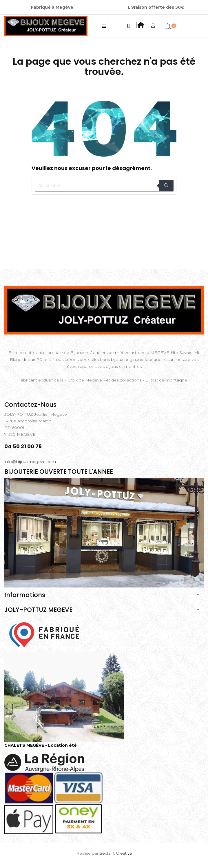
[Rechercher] (104, 186)
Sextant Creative (116, 853)
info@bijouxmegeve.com (30, 462)
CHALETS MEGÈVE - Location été (41, 745)
